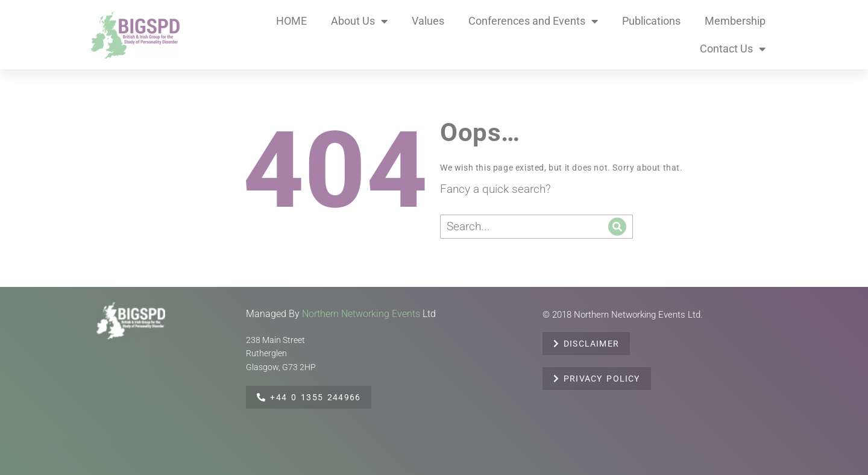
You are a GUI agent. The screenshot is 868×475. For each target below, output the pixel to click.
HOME (291, 21)
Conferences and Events (533, 21)
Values (428, 21)
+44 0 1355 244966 (309, 397)
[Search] (617, 227)
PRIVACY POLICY (597, 379)
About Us (359, 21)
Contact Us (733, 49)
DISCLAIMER (586, 344)
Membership (735, 21)
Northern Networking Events (361, 314)
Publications (651, 21)
